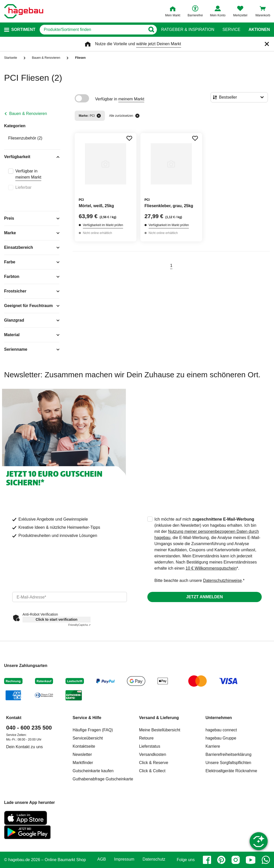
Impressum (124, 859)
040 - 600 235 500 (29, 728)
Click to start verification (56, 619)
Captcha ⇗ (79, 625)
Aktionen (259, 30)
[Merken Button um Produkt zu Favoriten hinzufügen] (129, 138)
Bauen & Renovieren (28, 114)
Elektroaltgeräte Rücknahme (231, 771)
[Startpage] (24, 11)
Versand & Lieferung (159, 718)
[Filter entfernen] (99, 116)
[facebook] (207, 860)
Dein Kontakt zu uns (24, 747)
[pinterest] (221, 860)
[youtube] (251, 860)
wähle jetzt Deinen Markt (158, 44)
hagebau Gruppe (221, 738)
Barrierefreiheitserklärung (228, 754)
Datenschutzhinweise (222, 580)
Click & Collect (152, 771)
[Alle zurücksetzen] (137, 116)
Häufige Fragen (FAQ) (93, 730)
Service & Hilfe (87, 718)
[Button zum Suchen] (151, 30)
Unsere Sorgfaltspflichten (228, 763)
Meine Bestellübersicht (160, 730)
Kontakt (14, 718)
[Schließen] (267, 44)
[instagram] (236, 860)
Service (231, 30)
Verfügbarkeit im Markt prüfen (103, 225)
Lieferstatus (150, 746)
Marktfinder (83, 763)
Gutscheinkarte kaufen (93, 771)
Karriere (213, 746)
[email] (70, 597)
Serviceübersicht (88, 738)
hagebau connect (221, 730)
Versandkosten (153, 754)
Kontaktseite (84, 746)
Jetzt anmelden (205, 597)
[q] (92, 30)
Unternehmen (219, 718)
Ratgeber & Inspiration (188, 30)
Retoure (146, 738)
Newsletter (82, 754)
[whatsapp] (266, 860)
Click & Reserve (154, 763)
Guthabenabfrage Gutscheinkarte (103, 779)
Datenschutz (154, 859)
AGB (102, 859)
